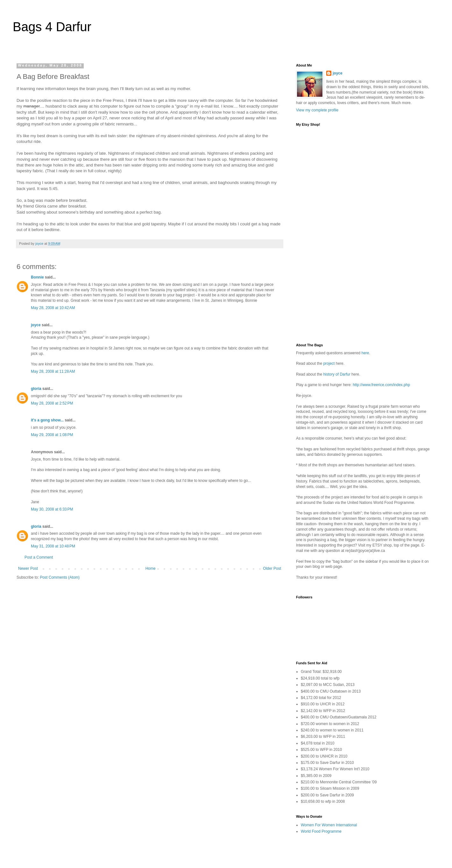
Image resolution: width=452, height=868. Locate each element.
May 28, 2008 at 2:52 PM (52, 403)
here (365, 353)
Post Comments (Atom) (60, 577)
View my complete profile (317, 110)
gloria (36, 389)
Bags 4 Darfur (52, 27)
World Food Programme (321, 831)
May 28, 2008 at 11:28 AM (53, 371)
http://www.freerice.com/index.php (381, 385)
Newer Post (28, 568)
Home (151, 568)
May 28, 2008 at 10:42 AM (53, 308)
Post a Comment (39, 557)
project (329, 363)
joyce (36, 325)
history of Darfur (337, 374)
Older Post (272, 568)
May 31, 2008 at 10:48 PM (53, 546)
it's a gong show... (47, 420)
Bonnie (37, 277)
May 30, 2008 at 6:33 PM (52, 509)
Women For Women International (329, 825)
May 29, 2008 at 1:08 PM (52, 435)
